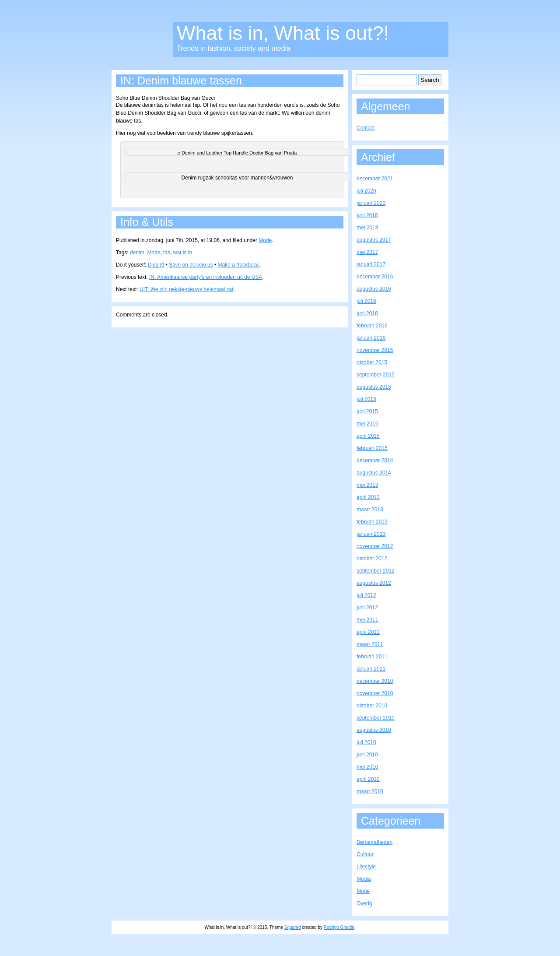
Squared (293, 927)
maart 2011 (370, 644)
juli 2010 (366, 742)
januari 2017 (371, 264)
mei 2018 (367, 228)
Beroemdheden (374, 842)
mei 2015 (367, 424)
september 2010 (376, 718)
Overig (364, 903)
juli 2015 (366, 399)
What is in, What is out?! (283, 33)
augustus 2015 (374, 387)
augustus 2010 (374, 730)
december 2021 (375, 179)
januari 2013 (371, 534)
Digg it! (156, 265)
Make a (238, 265)
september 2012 (376, 571)
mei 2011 (367, 620)
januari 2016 (371, 338)
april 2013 (368, 497)
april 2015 (368, 436)
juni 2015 (367, 411)
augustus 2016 (374, 289)
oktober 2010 (372, 706)
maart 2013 (370, 510)
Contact (366, 128)
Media (364, 879)
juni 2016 (367, 313)
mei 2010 (367, 767)
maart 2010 (370, 791)
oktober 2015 (372, 362)
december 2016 (375, 277)
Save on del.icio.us (191, 265)
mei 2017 (367, 252)
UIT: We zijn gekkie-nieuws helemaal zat (187, 289)
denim (137, 253)
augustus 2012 (374, 583)
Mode (265, 240)
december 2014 (375, 460)
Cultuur (365, 854)
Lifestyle (366, 867)
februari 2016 (372, 326)
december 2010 (375, 681)
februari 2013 (372, 522)
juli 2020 (366, 191)
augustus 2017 (374, 240)
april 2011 (368, 632)
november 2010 (375, 693)
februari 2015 (372, 448)
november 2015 (375, 350)
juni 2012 (367, 608)
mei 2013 (367, 485)
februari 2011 (372, 657)
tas (167, 253)
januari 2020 (371, 203)
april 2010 (368, 779)
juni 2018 (367, 215)
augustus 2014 (374, 473)
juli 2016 (366, 301)
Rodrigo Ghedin (339, 927)
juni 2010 (367, 755)
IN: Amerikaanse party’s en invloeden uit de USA (206, 277)
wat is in (183, 253)
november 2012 (375, 546)
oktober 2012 (372, 559)
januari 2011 (371, 669)
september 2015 (376, 375)
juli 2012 (366, 595)
